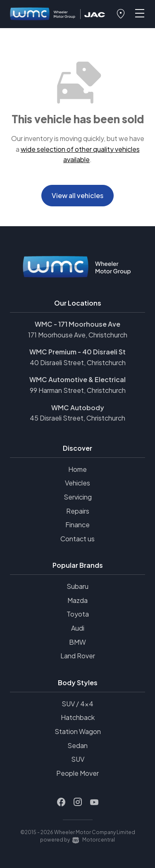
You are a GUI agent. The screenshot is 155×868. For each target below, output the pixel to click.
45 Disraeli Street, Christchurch (77, 418)
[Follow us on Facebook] (61, 802)
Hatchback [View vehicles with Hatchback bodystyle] (78, 717)
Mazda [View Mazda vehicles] (77, 600)
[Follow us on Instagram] (78, 802)
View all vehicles (77, 195)
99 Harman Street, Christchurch (78, 390)
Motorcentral (94, 840)
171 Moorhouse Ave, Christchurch (78, 335)
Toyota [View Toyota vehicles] (78, 614)
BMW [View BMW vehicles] (77, 642)
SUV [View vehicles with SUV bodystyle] (78, 759)
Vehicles (77, 483)
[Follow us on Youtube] (94, 802)
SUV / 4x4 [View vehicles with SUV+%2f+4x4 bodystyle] (77, 704)
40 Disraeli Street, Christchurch (78, 362)
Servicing (78, 497)
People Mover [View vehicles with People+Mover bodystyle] (77, 773)
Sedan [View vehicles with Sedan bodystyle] (77, 745)
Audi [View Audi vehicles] (78, 628)
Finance (77, 525)
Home (77, 469)
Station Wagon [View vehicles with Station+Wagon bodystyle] (78, 731)
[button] (121, 14)
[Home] (43, 14)
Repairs (78, 511)
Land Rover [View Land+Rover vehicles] (78, 656)
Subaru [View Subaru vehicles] (77, 586)
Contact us (77, 539)
